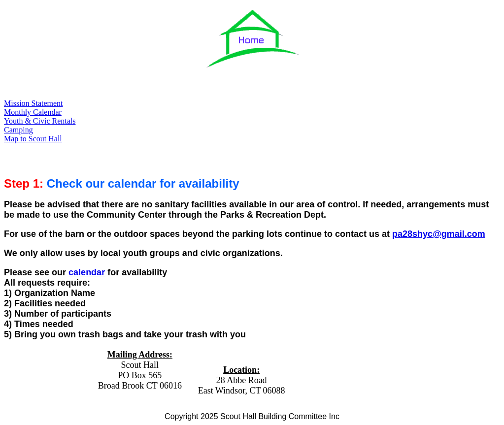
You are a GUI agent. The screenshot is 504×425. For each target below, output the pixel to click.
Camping (18, 130)
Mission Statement (34, 103)
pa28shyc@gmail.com (439, 234)
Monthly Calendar (33, 112)
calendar (87, 272)
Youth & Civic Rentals (40, 121)
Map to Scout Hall (33, 139)
